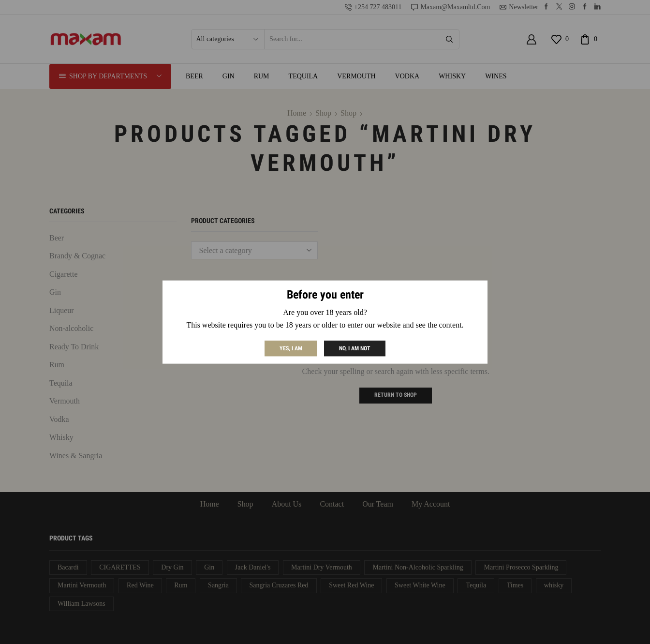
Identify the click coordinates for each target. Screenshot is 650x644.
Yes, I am (291, 348)
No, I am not (355, 348)
